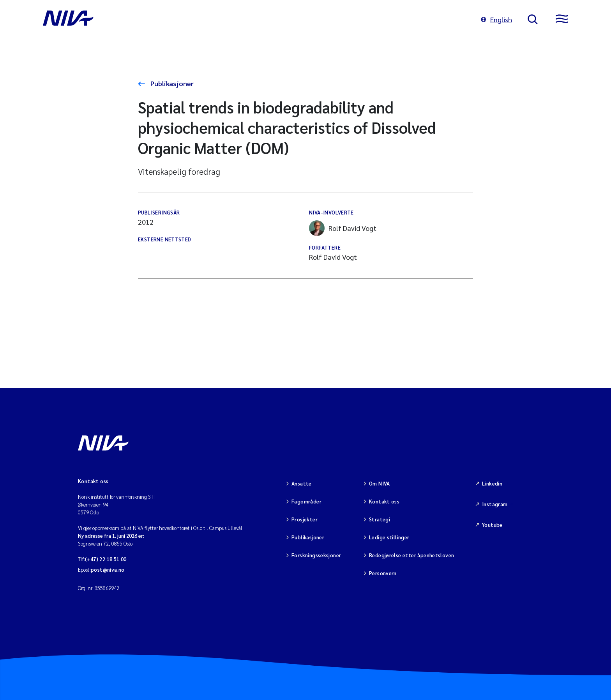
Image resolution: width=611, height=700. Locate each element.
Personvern (383, 573)
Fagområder (306, 501)
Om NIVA (380, 483)
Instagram (495, 504)
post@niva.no (108, 570)
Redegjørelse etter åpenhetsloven (411, 555)
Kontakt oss (384, 501)
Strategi (380, 519)
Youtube (492, 525)
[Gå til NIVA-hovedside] (254, 19)
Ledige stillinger (389, 537)
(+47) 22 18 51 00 (106, 559)
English (496, 19)
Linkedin (492, 483)
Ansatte (302, 483)
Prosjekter (305, 519)
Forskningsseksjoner (316, 555)
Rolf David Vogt (343, 228)
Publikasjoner (171, 83)
